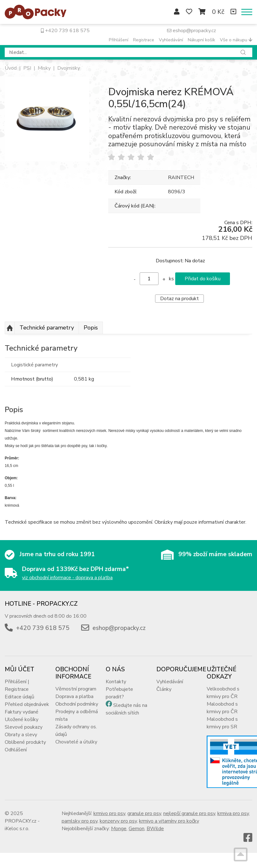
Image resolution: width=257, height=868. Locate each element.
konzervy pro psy (118, 821)
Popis (91, 328)
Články (164, 689)
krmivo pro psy (109, 813)
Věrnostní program (76, 689)
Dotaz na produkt (179, 299)
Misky (44, 68)
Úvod (11, 68)
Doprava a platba (74, 696)
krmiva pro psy (233, 813)
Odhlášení (16, 750)
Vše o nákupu (236, 40)
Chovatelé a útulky (76, 742)
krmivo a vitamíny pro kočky (169, 821)
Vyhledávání (171, 40)
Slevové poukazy (24, 727)
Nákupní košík (201, 40)
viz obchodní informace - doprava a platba (67, 578)
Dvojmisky (69, 68)
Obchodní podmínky (77, 704)
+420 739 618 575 (65, 31)
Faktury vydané (22, 712)
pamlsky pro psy (80, 821)
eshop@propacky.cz (192, 31)
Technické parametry (47, 328)
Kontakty (116, 682)
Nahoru (10, 328)
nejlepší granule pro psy (189, 813)
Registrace (144, 40)
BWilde (155, 829)
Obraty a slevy (21, 735)
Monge (119, 829)
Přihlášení (119, 40)
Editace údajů (20, 697)
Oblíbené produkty (25, 742)
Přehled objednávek (27, 704)
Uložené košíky (22, 719)
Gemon (137, 829)
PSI (27, 68)
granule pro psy (144, 813)
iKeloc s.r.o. (17, 829)
